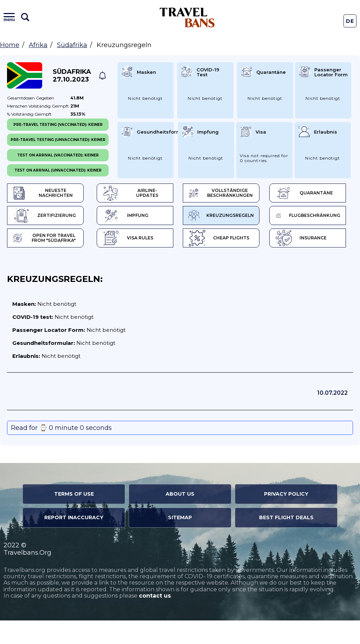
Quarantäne (42, 216)
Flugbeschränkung (136, 239)
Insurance (220, 262)
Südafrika (72, 45)
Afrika (38, 45)
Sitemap (180, 541)
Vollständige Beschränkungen (227, 193)
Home (10, 45)
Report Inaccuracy (74, 541)
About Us (180, 518)
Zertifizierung (123, 216)
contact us (155, 620)
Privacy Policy (286, 518)
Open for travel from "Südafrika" (213, 239)
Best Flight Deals (286, 541)
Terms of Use (74, 518)
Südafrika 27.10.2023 (72, 76)
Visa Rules (42, 262)
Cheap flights (136, 262)
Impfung (207, 216)
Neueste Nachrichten (44, 193)
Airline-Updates (138, 193)
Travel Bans (187, 17)
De (350, 21)
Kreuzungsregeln (47, 239)
